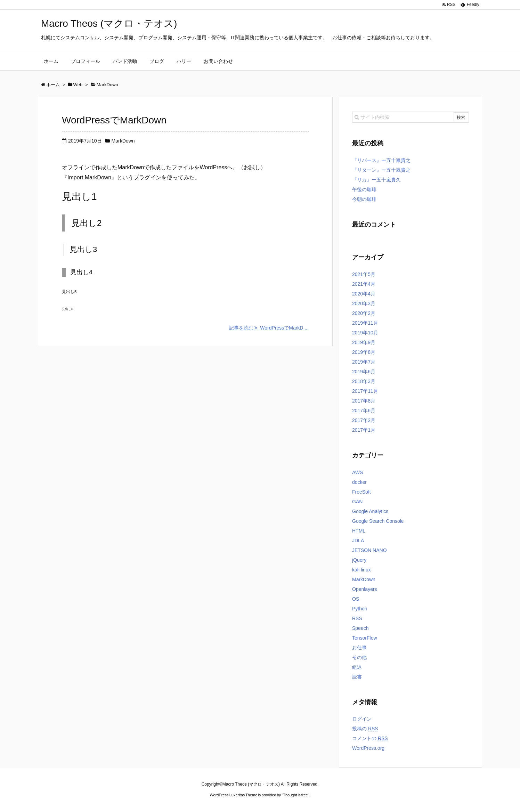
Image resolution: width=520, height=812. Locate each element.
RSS (357, 618)
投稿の (365, 729)
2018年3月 (364, 381)
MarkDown (123, 141)
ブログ (157, 61)
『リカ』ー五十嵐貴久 (376, 180)
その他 (359, 657)
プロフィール (86, 61)
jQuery (359, 560)
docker (359, 482)
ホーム (51, 61)
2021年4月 (364, 284)
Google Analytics (370, 511)
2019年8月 (364, 352)
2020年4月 (364, 294)
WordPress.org (368, 748)
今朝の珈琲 (364, 199)
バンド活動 (125, 61)
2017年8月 (364, 401)
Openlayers (365, 589)
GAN (357, 502)
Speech (360, 628)
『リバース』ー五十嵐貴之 (381, 160)
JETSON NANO (369, 550)
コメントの (370, 738)
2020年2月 (364, 313)
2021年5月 (364, 274)
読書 (357, 677)
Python (360, 609)
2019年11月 (365, 323)
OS (356, 599)
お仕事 (359, 648)
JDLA (358, 541)
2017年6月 (364, 411)
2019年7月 (364, 362)
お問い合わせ (218, 61)
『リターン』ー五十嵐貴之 (381, 170)
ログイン (362, 719)
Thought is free (295, 795)
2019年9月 (364, 342)
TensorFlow (365, 638)
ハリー (184, 61)
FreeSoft (361, 492)
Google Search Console (378, 521)
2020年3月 (364, 303)
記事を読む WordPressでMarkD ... (269, 328)
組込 (357, 667)
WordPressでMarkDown (114, 120)
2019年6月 (364, 372)
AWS (357, 472)
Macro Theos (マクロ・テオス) (109, 23)
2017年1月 (364, 430)
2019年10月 (365, 333)
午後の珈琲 (364, 189)
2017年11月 (365, 391)
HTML (359, 531)
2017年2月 (364, 420)
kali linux (361, 570)
